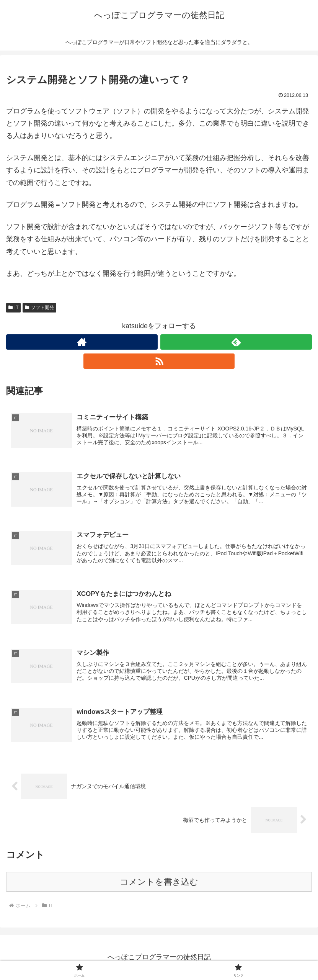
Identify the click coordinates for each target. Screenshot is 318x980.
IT (13, 308)
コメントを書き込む (159, 883)
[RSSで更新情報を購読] (159, 361)
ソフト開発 (39, 308)
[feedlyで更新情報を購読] (236, 342)
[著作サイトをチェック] (82, 342)
